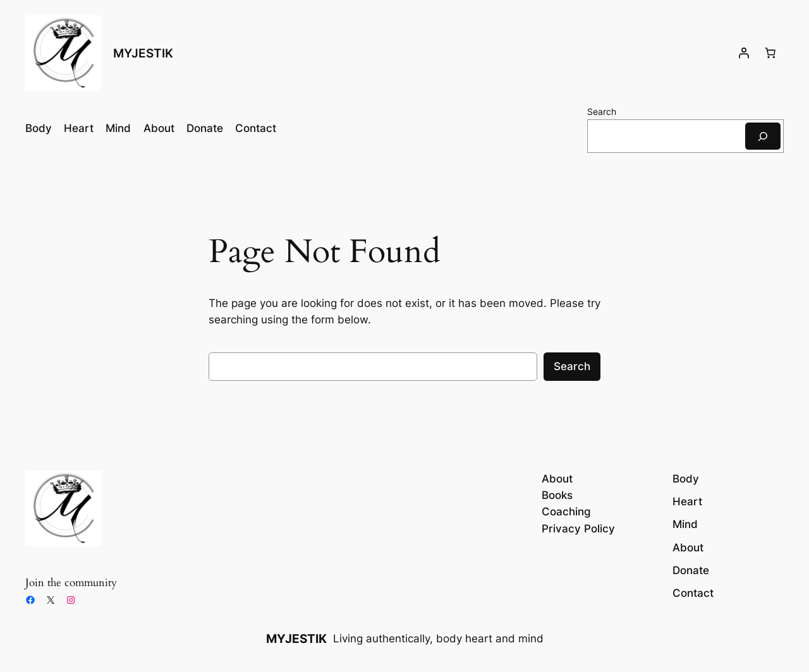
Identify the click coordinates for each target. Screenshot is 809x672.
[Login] (744, 53)
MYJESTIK (143, 53)
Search (602, 111)
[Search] (763, 136)
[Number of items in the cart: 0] (770, 53)
